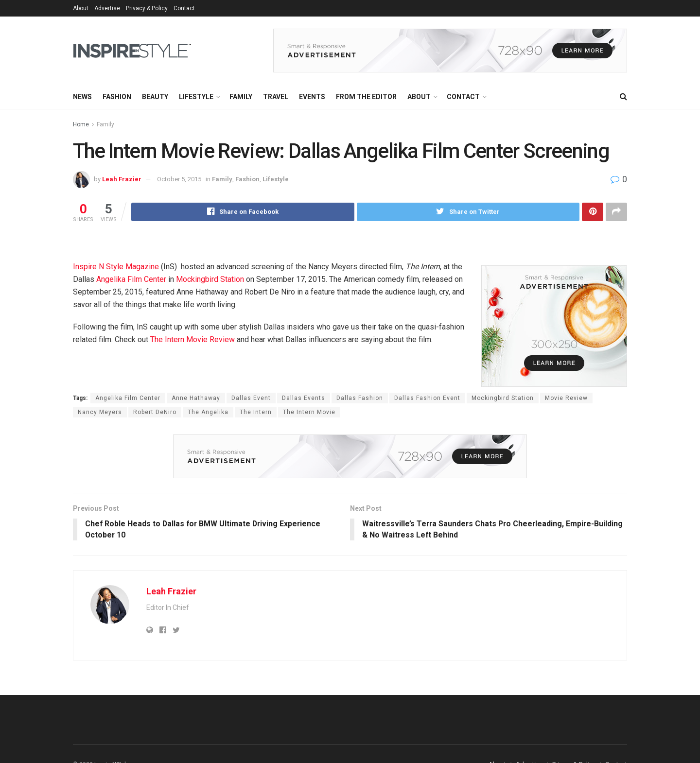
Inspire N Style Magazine (116, 267)
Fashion (117, 97)
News (82, 97)
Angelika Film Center (131, 279)
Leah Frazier (122, 179)
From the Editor (366, 97)
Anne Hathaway (196, 398)
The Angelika (208, 412)
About (81, 8)
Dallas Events (304, 398)
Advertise (107, 8)
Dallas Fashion (360, 398)
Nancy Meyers (100, 412)
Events (312, 97)
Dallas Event (251, 398)
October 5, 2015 (179, 179)
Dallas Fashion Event (427, 398)
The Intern (256, 412)
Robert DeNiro (155, 412)
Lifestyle (196, 97)
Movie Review (566, 398)
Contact (184, 8)
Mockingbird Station (210, 279)
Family (241, 97)
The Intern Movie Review (192, 339)
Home (81, 124)
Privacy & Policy (147, 8)
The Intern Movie (309, 412)
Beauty (155, 97)
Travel (276, 97)
